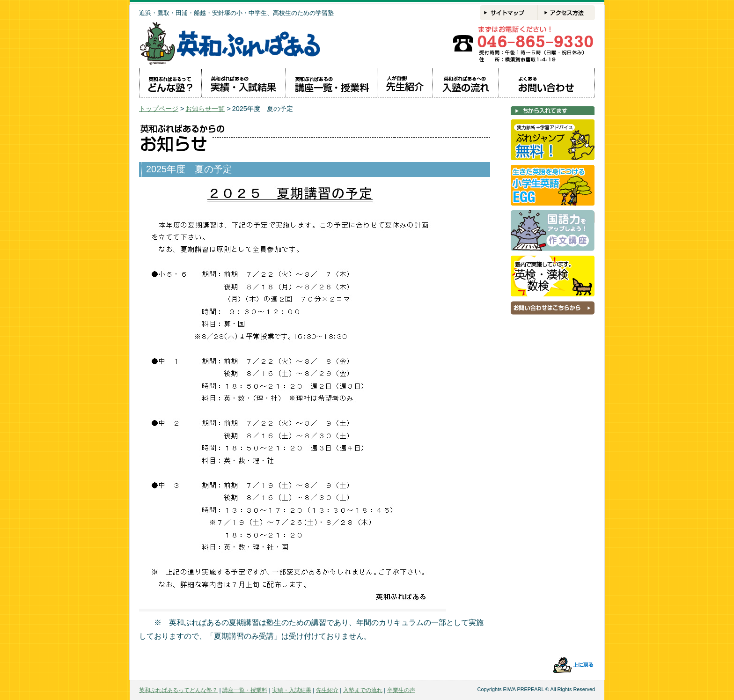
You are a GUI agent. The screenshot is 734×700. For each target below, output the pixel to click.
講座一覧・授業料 (245, 690)
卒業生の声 (401, 690)
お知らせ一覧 (205, 109)
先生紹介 (327, 690)
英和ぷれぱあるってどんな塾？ (178, 690)
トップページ (159, 109)
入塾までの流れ (363, 690)
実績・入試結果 (292, 690)
